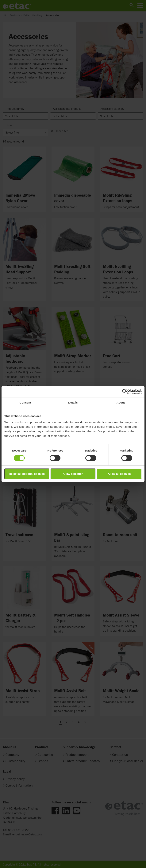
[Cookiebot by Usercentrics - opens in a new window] (125, 392)
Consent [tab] (25, 402)
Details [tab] (73, 402)
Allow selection (73, 474)
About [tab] (121, 402)
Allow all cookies (119, 474)
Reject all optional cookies (27, 474)
